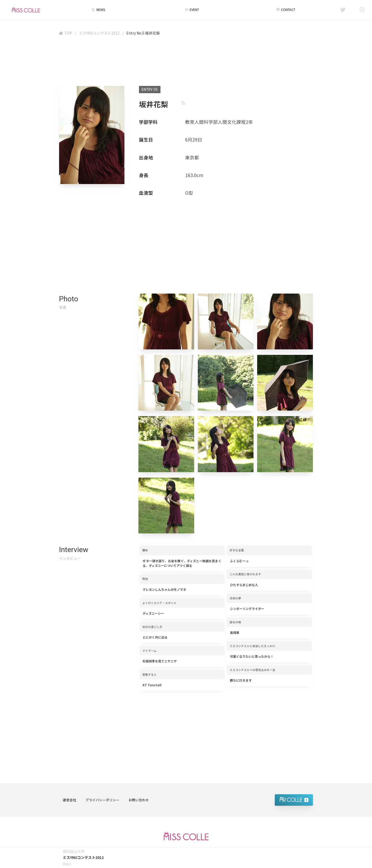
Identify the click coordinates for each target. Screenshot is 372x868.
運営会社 (69, 800)
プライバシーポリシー (102, 800)
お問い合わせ (139, 800)
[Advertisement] (186, 62)
